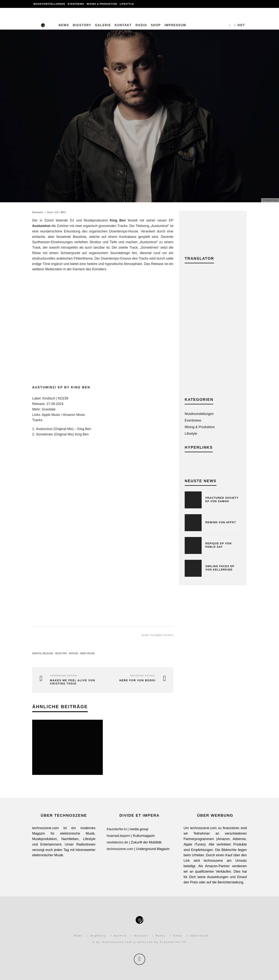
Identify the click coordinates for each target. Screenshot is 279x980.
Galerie (103, 25)
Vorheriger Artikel (64, 676)
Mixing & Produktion (102, 4)
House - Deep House (82, 653)
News (64, 25)
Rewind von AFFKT (221, 522)
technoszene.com (120, 849)
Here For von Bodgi (137, 680)
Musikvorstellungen (49, 4)
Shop (156, 25)
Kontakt (123, 25)
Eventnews (76, 4)
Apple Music (51, 415)
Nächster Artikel (143, 676)
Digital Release (43, 653)
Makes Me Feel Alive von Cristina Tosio (73, 682)
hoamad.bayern (119, 836)
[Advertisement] (213, 333)
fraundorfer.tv (117, 829)
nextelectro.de (117, 842)
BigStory (82, 25)
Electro (61, 653)
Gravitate (49, 409)
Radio (141, 25)
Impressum (175, 25)
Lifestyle (127, 4)
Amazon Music (74, 415)
